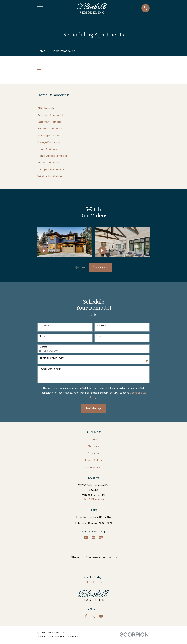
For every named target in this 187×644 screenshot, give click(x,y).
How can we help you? (50, 369)
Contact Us (93, 467)
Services (93, 446)
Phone (42, 336)
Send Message (93, 408)
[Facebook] (86, 616)
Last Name (101, 325)
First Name (44, 325)
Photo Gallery (93, 460)
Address (43, 347)
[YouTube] (101, 616)
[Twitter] (93, 616)
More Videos (100, 267)
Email (99, 336)
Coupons (93, 453)
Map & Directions (93, 499)
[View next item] (84, 268)
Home (93, 439)
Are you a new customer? (51, 358)
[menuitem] (94, 108)
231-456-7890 (93, 582)
